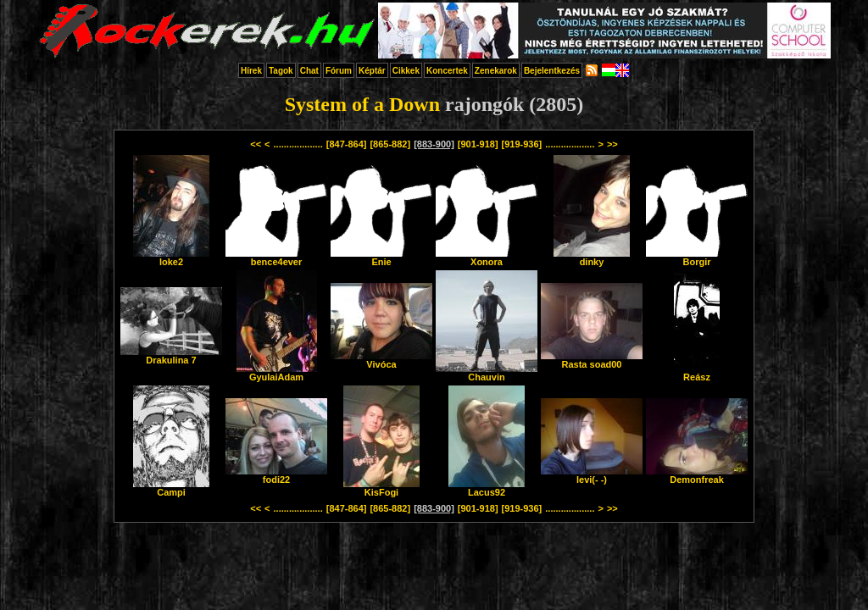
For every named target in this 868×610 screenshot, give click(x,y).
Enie (381, 258)
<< (256, 144)
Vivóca (381, 360)
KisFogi (381, 488)
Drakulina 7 (171, 356)
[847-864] (347, 144)
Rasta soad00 (592, 360)
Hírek (251, 71)
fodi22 (276, 475)
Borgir (697, 258)
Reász (697, 373)
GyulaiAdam (277, 373)
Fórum (339, 71)
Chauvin (487, 373)
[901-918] (478, 144)
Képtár (372, 71)
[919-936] (522, 144)
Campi (171, 488)
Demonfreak (697, 475)
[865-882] (390, 144)
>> (612, 144)
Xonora (487, 258)
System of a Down (362, 104)
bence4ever (276, 258)
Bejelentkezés (552, 71)
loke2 (171, 258)
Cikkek (406, 71)
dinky (592, 258)
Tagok (281, 71)
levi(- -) (592, 475)
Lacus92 (487, 488)
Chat (309, 71)
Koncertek (447, 71)
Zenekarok (496, 71)
